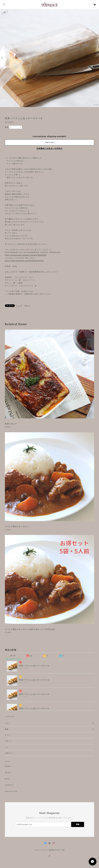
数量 (7, 127)
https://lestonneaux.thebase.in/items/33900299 (26, 255)
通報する (27, 306)
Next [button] (96, 58)
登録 (78, 824)
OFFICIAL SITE (11, 791)
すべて (13, 656)
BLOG (7, 779)
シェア (19, 306)
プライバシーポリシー (41, 850)
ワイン (8, 723)
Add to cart (49, 142)
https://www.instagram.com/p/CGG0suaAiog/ (24, 261)
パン (7, 747)
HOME (8, 766)
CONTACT (9, 785)
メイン (8, 735)
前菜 (7, 729)
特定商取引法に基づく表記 (57, 850)
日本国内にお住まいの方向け (50, 148)
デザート (8, 741)
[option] (49, 58)
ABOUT (8, 772)
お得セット (9, 753)
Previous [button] (3, 58)
